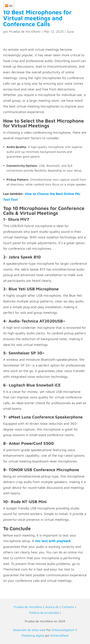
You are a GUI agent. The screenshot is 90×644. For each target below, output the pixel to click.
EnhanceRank (60, 635)
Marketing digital (33, 635)
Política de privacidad (44, 613)
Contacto (68, 607)
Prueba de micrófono (25, 31)
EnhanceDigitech (63, 630)
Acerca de (52, 607)
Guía (70, 31)
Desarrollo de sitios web (29, 630)
